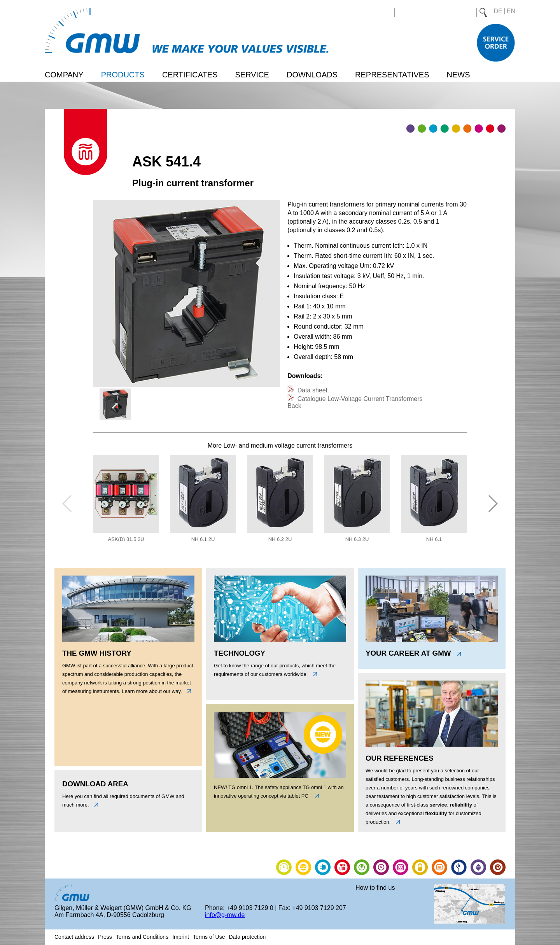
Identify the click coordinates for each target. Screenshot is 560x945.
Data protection (247, 937)
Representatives (392, 75)
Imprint (181, 937)
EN (511, 11)
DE (498, 11)
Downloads (312, 75)
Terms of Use (209, 937)
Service (252, 75)
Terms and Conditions (142, 937)
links (187, 691)
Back (294, 406)
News (458, 75)
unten (94, 805)
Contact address (74, 937)
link (315, 796)
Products (123, 75)
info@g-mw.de (225, 915)
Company (64, 75)
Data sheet (311, 390)
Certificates (190, 75)
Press (105, 937)
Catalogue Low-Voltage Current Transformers (359, 399)
